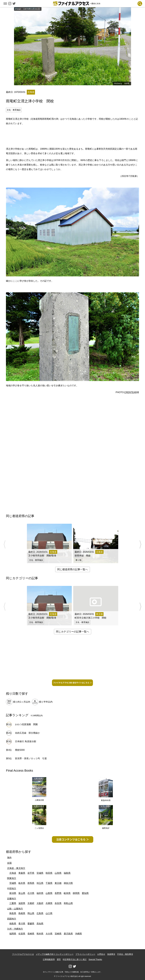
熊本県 (40, 934)
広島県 (40, 913)
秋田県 (49, 873)
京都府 (31, 903)
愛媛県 (31, 924)
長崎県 (31, 934)
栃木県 (22, 883)
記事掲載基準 (49, 959)
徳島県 (13, 924)
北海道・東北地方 (16, 868)
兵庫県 (49, 903)
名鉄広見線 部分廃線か (27, 733)
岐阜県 (67, 893)
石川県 (31, 893)
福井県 (40, 893)
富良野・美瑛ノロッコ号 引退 (31, 758)
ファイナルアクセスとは (23, 954)
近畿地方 (12, 899)
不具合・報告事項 (125, 954)
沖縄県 (78, 934)
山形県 (58, 873)
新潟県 (13, 893)
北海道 (13, 873)
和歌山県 (68, 903)
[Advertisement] (72, 136)
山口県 (49, 913)
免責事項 (111, 954)
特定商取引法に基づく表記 (75, 959)
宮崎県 (58, 934)
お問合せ (101, 954)
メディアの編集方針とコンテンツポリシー (55, 954)
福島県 (67, 873)
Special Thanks (95, 959)
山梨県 (49, 893)
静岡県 (76, 893)
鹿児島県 (68, 934)
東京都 (58, 883)
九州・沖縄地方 (15, 929)
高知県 (40, 924)
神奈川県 (68, 883)
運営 (59, 959)
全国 (9, 863)
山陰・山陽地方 (15, 909)
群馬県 (31, 883)
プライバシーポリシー (85, 954)
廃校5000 (20, 750)
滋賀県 (22, 903)
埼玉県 (40, 883)
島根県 (22, 913)
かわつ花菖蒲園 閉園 (26, 724)
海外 (9, 858)
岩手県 (31, 873)
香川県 (22, 924)
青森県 (22, 873)
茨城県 (13, 883)
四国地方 (12, 919)
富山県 (22, 893)
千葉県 (49, 883)
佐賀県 (22, 934)
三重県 (13, 903)
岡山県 (31, 913)
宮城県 (40, 873)
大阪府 (40, 903)
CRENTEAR (131, 392)
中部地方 (12, 889)
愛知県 (85, 893)
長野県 (58, 893)
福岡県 (13, 934)
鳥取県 (13, 913)
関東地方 (12, 878)
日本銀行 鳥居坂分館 (25, 741)
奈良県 (58, 903)
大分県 (49, 934)
